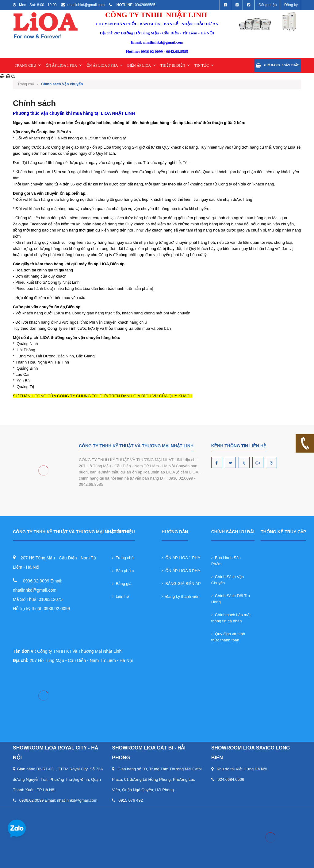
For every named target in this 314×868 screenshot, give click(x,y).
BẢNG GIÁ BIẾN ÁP (181, 584)
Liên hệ (120, 596)
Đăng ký (291, 5)
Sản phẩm (123, 571)
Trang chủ (28, 84)
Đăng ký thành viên (181, 596)
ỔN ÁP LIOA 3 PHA (105, 65)
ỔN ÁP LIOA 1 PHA (64, 65)
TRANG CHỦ (28, 65)
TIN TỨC (204, 65)
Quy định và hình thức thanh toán (228, 637)
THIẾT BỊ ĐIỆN (175, 65)
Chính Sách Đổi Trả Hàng (231, 599)
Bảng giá (122, 584)
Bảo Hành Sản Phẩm (226, 561)
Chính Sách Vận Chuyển (228, 580)
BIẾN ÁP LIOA (141, 65)
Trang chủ (123, 558)
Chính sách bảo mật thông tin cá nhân (231, 618)
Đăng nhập (268, 5)
